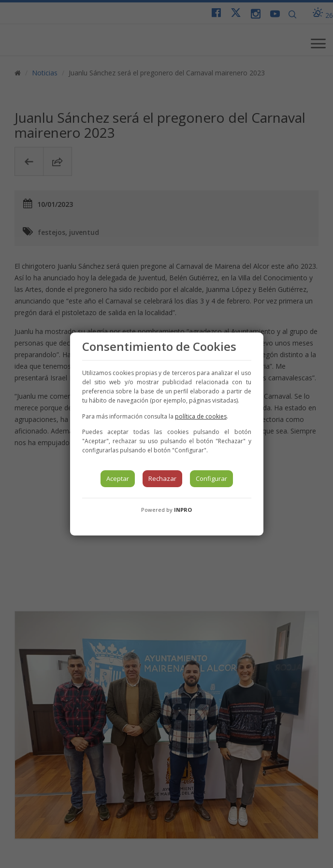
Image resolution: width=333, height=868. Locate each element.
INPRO (183, 510)
